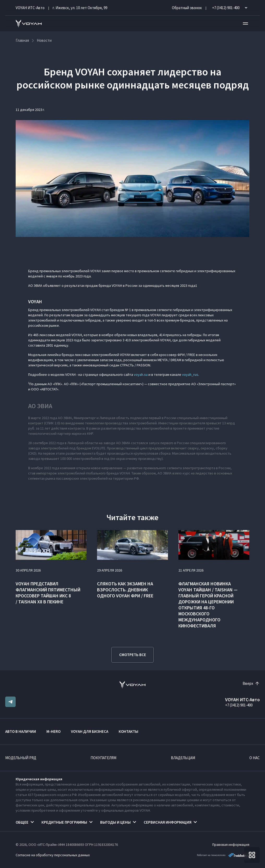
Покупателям (103, 758)
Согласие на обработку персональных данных (53, 855)
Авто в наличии (21, 731)
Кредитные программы (64, 822)
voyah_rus (190, 374)
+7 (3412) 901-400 (239, 705)
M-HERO (53, 731)
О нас (255, 758)
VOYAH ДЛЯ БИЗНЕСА (90, 731)
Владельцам (183, 758)
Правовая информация (231, 845)
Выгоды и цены (115, 822)
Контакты (128, 731)
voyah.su (141, 374)
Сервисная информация (168, 822)
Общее (22, 822)
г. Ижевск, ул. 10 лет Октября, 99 (80, 8)
